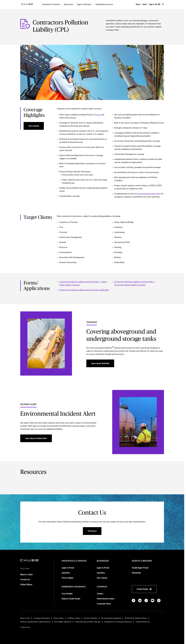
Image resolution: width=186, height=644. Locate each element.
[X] (146, 600)
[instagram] (159, 600)
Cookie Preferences (143, 622)
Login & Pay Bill (155, 4)
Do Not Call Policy (91, 618)
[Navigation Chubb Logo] (27, 5)
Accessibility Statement (63, 622)
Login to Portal (68, 568)
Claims (145, 4)
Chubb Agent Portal (140, 568)
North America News (106, 599)
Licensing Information (42, 618)
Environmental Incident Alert (148, 194)
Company (102, 587)
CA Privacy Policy (74, 618)
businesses (103, 561)
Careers (100, 594)
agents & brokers (142, 561)
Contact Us (25, 580)
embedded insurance (74, 587)
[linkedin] (140, 600)
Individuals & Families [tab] (51, 4)
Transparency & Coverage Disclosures (118, 622)
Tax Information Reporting (111, 618)
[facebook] (133, 600)
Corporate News (104, 604)
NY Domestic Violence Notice (136, 618)
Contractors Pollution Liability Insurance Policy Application (84, 290)
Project (98, 115)
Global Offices (26, 585)
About (138, 4)
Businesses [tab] (69, 4)
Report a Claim (26, 575)
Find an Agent (67, 578)
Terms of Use (25, 618)
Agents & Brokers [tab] (84, 4)
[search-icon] (163, 5)
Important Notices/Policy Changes (88, 622)
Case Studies (67, 594)
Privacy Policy (59, 618)
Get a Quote (102, 578)
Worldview (136, 573)
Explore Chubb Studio (71, 599)
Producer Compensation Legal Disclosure (35, 622)
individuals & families (74, 561)
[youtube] (153, 600)
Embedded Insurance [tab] (104, 4)
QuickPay (66, 573)
